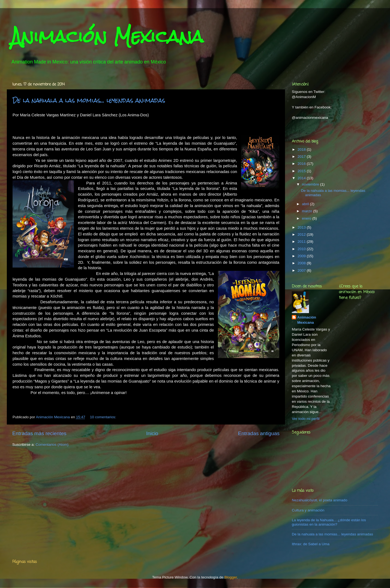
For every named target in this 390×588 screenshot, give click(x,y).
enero (307, 218)
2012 (302, 234)
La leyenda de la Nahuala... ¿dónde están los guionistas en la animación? (329, 522)
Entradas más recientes (39, 433)
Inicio (152, 433)
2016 (302, 164)
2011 (302, 242)
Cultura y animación (308, 510)
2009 (302, 256)
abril (306, 204)
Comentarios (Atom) (52, 445)
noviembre (311, 184)
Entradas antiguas (259, 433)
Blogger (231, 577)
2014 (302, 178)
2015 (302, 171)
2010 (302, 249)
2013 (302, 227)
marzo (307, 211)
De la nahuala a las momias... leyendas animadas (89, 100)
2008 (302, 263)
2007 (302, 270)
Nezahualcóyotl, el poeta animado (319, 500)
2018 (302, 149)
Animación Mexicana (107, 36)
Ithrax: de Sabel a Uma (311, 544)
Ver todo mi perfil (306, 419)
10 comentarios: (104, 417)
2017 (302, 157)
